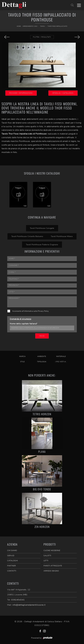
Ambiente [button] (42, 356)
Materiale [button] (61, 356)
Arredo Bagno (51, 571)
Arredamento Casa (30, 26)
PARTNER (12, 566)
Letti (46, 561)
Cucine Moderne (52, 551)
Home (19, 26)
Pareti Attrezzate (53, 566)
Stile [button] (22, 362)
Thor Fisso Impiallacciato (57, 26)
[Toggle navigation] (79, 5)
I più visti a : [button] (61, 362)
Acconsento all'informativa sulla (31, 311)
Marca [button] (22, 356)
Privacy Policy (43, 311)
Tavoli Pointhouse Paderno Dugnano (42, 245)
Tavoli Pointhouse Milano (62, 236)
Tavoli (43, 26)
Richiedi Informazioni (21, 93)
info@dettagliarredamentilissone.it (29, 605)
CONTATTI (12, 571)
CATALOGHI (12, 561)
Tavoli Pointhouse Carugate (42, 228)
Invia (42, 336)
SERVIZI (11, 556)
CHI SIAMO (12, 551)
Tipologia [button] (42, 362)
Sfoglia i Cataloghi (63, 93)
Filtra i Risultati (42, 37)
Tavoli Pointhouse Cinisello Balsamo (27, 236)
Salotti (47, 556)
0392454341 (18, 600)
